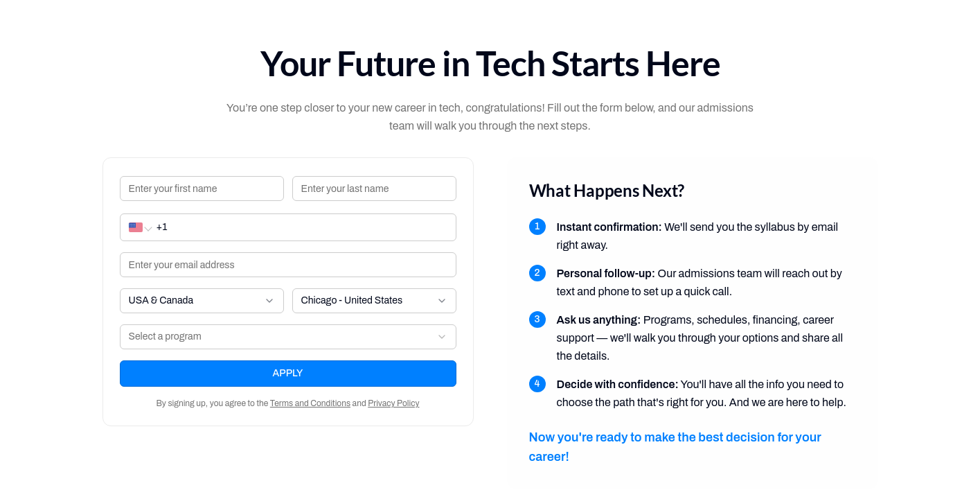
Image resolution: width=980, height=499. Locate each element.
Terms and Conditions (310, 403)
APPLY (288, 373)
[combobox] (202, 301)
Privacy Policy (393, 403)
